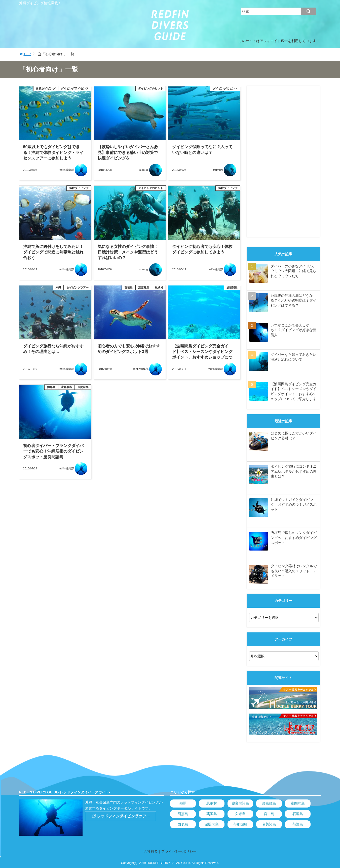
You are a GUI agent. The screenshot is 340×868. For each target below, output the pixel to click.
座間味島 (83, 387)
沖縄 (58, 287)
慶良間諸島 (240, 803)
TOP (25, 54)
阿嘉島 (51, 387)
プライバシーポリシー (179, 851)
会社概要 (151, 851)
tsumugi (144, 170)
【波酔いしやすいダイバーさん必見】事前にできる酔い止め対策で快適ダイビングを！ (128, 152)
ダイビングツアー (78, 287)
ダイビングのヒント (151, 88)
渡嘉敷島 (144, 287)
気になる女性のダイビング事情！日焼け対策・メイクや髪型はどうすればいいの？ (128, 252)
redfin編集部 (66, 170)
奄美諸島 (269, 824)
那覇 (183, 803)
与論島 (298, 824)
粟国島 (212, 814)
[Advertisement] (283, 162)
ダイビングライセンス (75, 88)
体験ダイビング (46, 88)
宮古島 (269, 814)
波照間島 (232, 287)
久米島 (240, 814)
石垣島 (128, 287)
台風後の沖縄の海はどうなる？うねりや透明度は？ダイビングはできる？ (293, 300)
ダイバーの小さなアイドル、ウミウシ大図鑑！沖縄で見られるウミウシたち (293, 271)
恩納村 (159, 287)
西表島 (183, 824)
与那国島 (240, 824)
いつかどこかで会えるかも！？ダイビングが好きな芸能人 (293, 330)
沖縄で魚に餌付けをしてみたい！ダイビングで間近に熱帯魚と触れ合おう (53, 252)
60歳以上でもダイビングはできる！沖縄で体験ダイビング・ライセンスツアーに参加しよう (53, 152)
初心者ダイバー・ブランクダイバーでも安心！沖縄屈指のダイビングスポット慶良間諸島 (53, 451)
